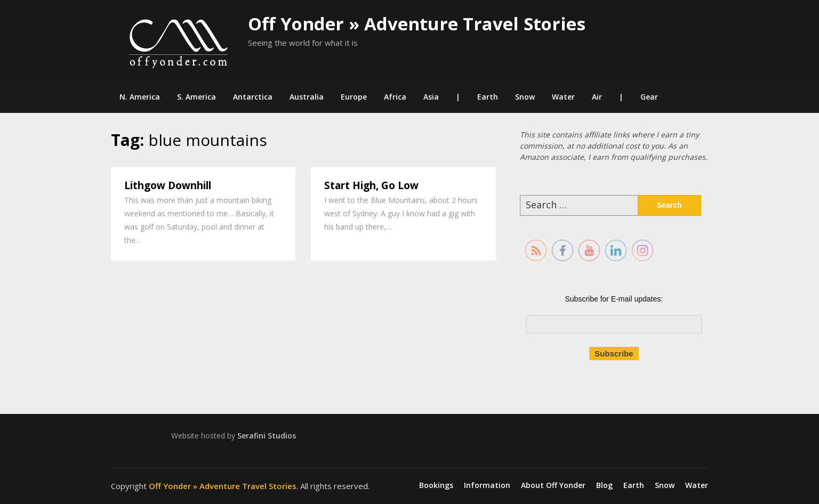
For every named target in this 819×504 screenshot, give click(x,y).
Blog (604, 485)
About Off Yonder (553, 485)
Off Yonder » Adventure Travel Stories (417, 24)
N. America (140, 97)
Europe (354, 97)
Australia (307, 97)
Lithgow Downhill (168, 185)
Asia (431, 97)
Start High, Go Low (371, 185)
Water (563, 97)
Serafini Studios (267, 436)
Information (487, 485)
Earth (488, 97)
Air (597, 97)
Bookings (436, 485)
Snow (525, 97)
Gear (649, 97)
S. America (196, 97)
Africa (395, 97)
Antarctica (253, 97)
